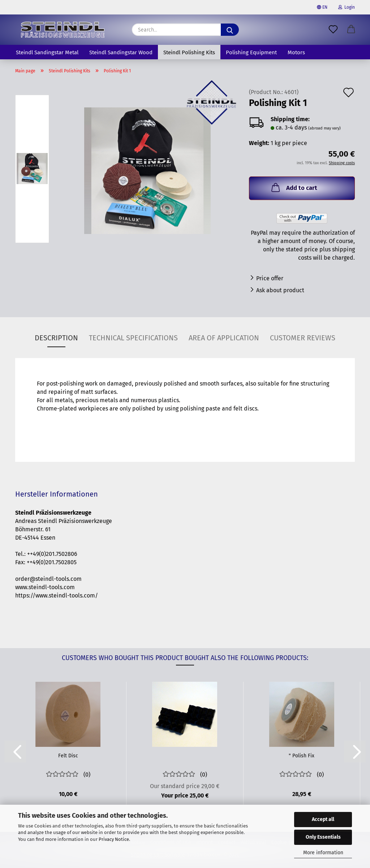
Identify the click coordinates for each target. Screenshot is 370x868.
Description (56, 338)
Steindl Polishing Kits (189, 52)
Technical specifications (133, 338)
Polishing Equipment (251, 52)
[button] (351, 30)
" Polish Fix (302, 756)
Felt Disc (68, 756)
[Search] (230, 30)
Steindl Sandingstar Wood (121, 52)
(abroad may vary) (324, 128)
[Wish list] (333, 30)
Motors (296, 52)
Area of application (224, 338)
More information (323, 853)
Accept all (323, 819)
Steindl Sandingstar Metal (47, 52)
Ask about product (280, 290)
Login (347, 7)
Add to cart (294, 187)
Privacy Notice (114, 839)
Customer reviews (303, 338)
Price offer (270, 278)
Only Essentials (323, 837)
